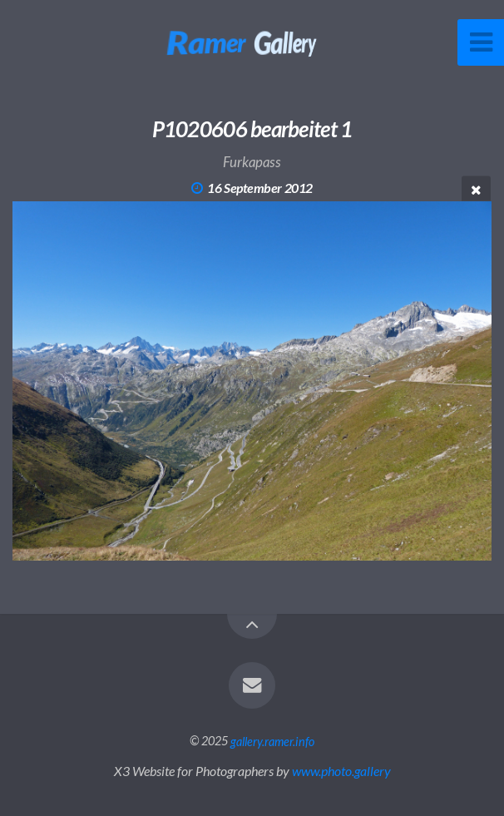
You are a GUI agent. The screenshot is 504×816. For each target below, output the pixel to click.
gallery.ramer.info (272, 741)
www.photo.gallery (341, 771)
